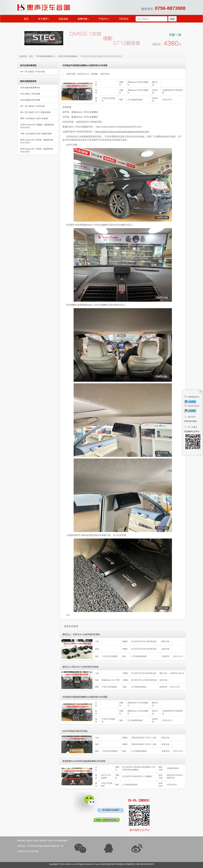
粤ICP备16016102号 (145, 864)
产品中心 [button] (104, 19)
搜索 (172, 19)
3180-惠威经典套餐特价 (30, 88)
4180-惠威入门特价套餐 (30, 94)
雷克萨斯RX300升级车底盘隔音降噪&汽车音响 (84, 761)
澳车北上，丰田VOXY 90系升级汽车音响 (81, 634)
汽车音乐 (124, 19)
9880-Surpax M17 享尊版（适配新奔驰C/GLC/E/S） (36, 150)
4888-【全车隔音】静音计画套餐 (34, 118)
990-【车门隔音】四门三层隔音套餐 (35, 112)
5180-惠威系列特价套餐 (30, 100)
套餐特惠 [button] (83, 19)
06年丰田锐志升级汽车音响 (75, 731)
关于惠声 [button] (44, 19)
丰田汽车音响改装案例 (68, 56)
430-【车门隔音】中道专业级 (32, 72)
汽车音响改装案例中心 (46, 56)
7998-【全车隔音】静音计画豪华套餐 (36, 134)
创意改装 (63, 19)
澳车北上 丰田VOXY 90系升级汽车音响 (80, 667)
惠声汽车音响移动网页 (58, 841)
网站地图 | (22, 841)
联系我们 (43, 841)
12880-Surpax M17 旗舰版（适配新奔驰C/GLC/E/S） (37, 126)
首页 (26, 19)
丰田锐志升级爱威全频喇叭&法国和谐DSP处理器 (85, 697)
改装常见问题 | (33, 841)
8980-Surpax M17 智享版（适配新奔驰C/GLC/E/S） (36, 141)
